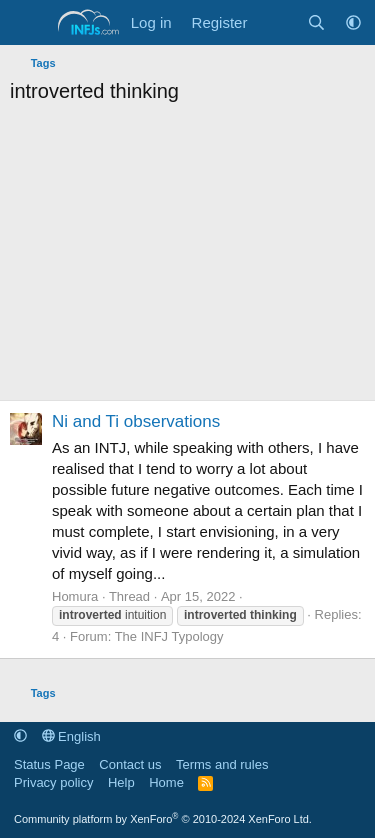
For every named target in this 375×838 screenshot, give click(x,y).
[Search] (316, 22)
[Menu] (27, 23)
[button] (353, 22)
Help (121, 782)
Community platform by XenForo (163, 819)
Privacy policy (53, 782)
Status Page (49, 764)
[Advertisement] (187, 257)
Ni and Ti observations (136, 421)
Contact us (130, 764)
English (71, 736)
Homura (75, 596)
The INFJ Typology (169, 636)
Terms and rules (222, 764)
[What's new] (276, 22)
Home (166, 782)
